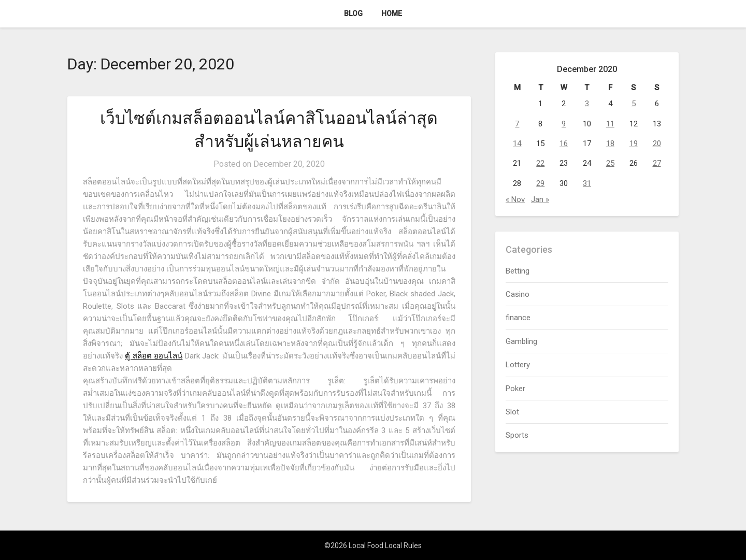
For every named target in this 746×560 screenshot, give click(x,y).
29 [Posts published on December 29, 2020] (540, 183)
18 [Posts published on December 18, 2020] (610, 143)
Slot (512, 412)
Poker (515, 389)
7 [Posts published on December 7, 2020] (517, 124)
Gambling (521, 341)
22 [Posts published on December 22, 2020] (540, 163)
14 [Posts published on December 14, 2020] (517, 143)
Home (392, 13)
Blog (353, 13)
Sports (517, 435)
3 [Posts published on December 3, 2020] (587, 104)
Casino (518, 294)
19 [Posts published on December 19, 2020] (634, 143)
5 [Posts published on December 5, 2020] (634, 104)
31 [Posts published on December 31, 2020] (587, 183)
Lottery (518, 365)
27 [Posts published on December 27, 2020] (657, 163)
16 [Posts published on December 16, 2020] (564, 143)
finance (518, 318)
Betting (518, 271)
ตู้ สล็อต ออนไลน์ (154, 356)
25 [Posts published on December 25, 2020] (610, 163)
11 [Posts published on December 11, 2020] (610, 124)
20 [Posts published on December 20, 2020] (657, 143)
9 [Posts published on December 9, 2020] (564, 124)
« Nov (515, 199)
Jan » (540, 199)
